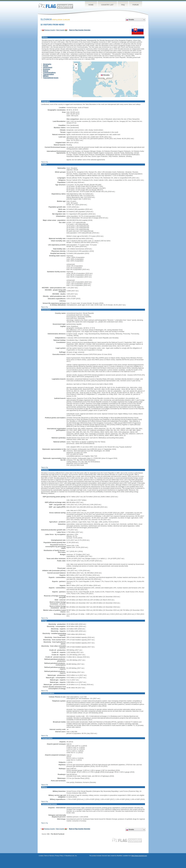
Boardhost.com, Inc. (71, 856)
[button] (111, 74)
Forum (136, 5)
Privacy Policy (59, 856)
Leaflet (123, 96)
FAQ (123, 5)
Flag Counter (56, 6)
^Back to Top (45, 162)
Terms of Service (49, 856)
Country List (107, 5)
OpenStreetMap (132, 96)
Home (91, 5)
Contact (41, 856)
